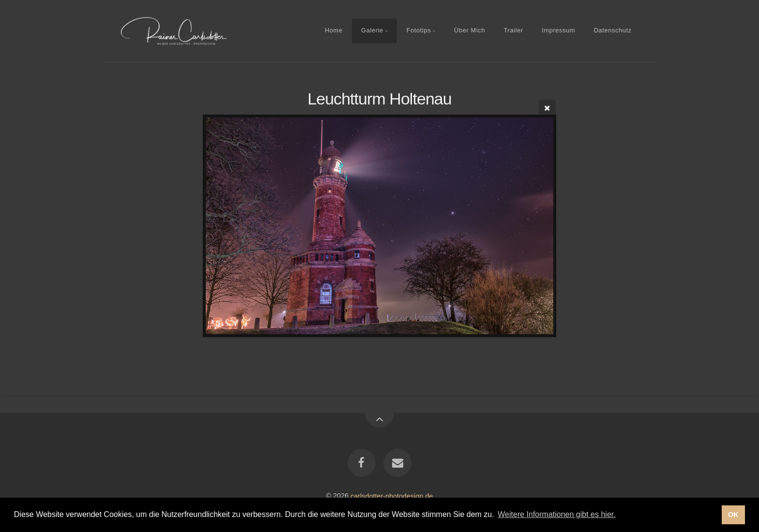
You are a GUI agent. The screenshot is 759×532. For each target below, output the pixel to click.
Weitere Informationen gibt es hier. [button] (556, 514)
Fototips (419, 31)
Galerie (372, 31)
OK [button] (733, 515)
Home (334, 31)
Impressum (558, 31)
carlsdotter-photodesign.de (392, 496)
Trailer (514, 31)
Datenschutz (613, 31)
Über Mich (470, 31)
